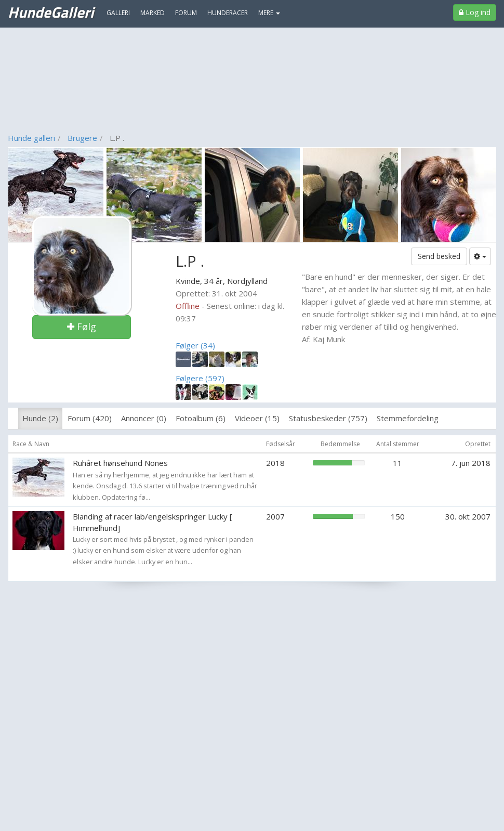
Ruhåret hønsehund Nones (120, 463)
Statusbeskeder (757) (328, 418)
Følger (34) (195, 345)
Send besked (439, 256)
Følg (82, 327)
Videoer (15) (257, 418)
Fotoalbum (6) (201, 418)
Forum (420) (90, 418)
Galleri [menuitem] (118, 13)
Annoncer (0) (144, 418)
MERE (269, 13)
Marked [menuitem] (152, 13)
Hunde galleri (31, 138)
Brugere (82, 138)
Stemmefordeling (408, 418)
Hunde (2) (40, 418)
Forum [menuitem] (186, 13)
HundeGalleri (51, 12)
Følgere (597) (200, 378)
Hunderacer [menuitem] (228, 13)
